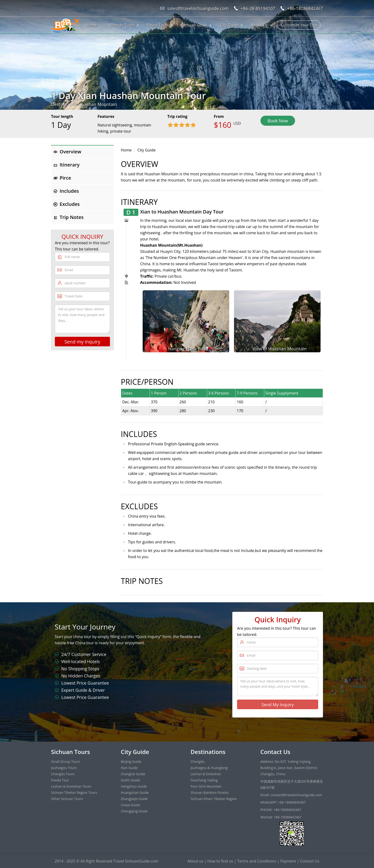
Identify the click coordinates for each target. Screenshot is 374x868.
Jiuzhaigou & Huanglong (209, 768)
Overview (67, 152)
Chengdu (198, 761)
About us (195, 861)
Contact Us (310, 861)
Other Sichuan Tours (67, 799)
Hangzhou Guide (134, 786)
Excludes (67, 204)
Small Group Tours (65, 761)
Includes (66, 191)
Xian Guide (129, 768)
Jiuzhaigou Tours (64, 768)
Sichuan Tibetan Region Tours (74, 793)
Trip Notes (68, 217)
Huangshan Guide (135, 793)
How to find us (220, 861)
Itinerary (66, 165)
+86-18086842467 (305, 8)
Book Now (278, 121)
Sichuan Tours (122, 25)
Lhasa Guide (131, 805)
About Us (260, 25)
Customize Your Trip (299, 25)
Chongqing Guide (134, 811)
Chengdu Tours (63, 774)
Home (91, 25)
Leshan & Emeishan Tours (71, 786)
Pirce (62, 178)
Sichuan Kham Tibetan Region (214, 799)
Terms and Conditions (257, 861)
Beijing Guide (131, 761)
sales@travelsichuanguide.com (198, 8)
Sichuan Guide (195, 25)
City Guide (229, 25)
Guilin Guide (130, 780)
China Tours (158, 25)
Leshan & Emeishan (206, 774)
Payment (288, 861)
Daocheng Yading (204, 780)
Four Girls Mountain (206, 786)
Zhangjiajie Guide (134, 799)
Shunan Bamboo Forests (210, 793)
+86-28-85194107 (258, 8)
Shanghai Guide (133, 774)
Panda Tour (60, 780)
